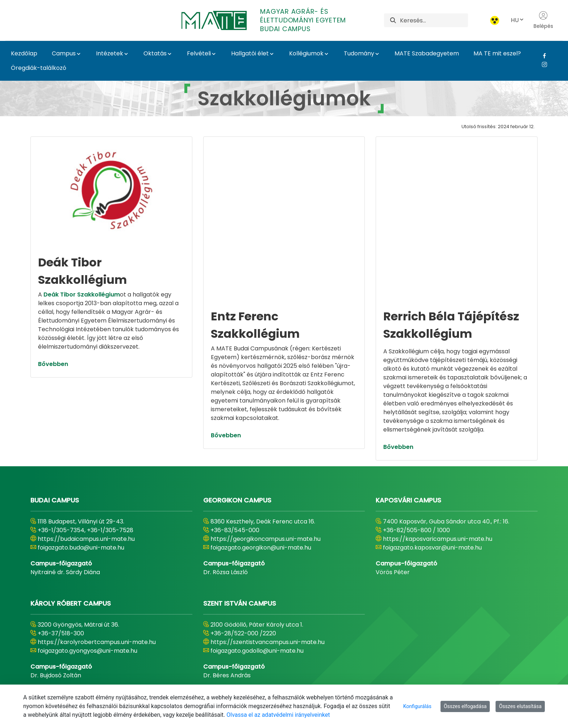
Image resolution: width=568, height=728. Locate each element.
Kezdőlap (24, 53)
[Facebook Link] (542, 56)
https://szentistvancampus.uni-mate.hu (268, 588)
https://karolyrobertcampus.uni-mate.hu (97, 588)
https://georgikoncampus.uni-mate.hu (266, 485)
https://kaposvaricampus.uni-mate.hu (438, 485)
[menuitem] (171, 676)
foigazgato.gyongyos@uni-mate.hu (87, 597)
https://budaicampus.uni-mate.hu (86, 485)
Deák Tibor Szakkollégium (82, 294)
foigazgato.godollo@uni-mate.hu (257, 597)
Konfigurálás (417, 706)
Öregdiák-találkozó (39, 68)
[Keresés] (434, 20)
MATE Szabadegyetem (427, 53)
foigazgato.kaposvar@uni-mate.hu (432, 494)
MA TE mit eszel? (497, 53)
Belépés (543, 20)
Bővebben (53, 364)
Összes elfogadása (465, 706)
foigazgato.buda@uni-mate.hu (81, 494)
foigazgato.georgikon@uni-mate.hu (261, 494)
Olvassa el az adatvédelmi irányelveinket (278, 715)
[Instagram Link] (542, 64)
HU (518, 20)
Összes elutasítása (520, 706)
